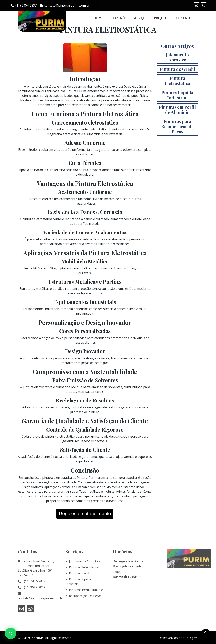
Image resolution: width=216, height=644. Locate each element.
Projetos (162, 18)
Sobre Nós (118, 18)
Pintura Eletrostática (84, 567)
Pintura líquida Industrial (78, 582)
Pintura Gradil (79, 573)
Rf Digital (191, 638)
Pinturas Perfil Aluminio (86, 590)
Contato (184, 18)
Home (98, 18)
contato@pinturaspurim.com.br (65, 5)
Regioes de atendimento (85, 514)
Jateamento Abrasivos (85, 561)
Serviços (140, 18)
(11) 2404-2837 (24, 5)
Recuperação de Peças (85, 596)
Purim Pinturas (32, 638)
